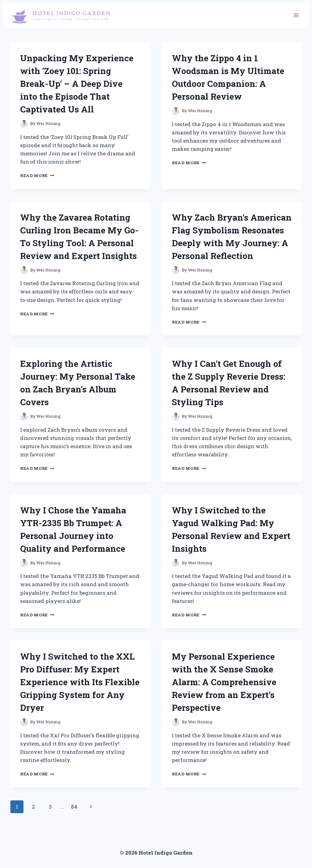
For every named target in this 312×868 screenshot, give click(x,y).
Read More (37, 175)
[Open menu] (296, 15)
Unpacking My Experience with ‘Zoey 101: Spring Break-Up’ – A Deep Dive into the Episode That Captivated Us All (77, 84)
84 (74, 807)
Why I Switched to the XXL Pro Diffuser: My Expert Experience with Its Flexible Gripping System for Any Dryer (80, 682)
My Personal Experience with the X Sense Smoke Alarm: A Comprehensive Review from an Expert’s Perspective (224, 682)
